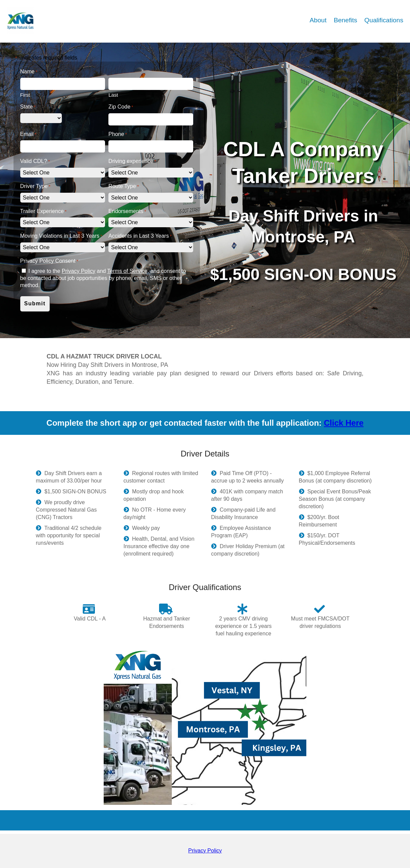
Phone (118, 134)
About (319, 20)
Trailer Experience (44, 212)
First (25, 95)
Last (113, 95)
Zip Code (121, 107)
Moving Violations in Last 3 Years (61, 236)
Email (28, 134)
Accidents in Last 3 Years (140, 236)
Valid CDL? (35, 161)
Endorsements (127, 212)
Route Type (124, 186)
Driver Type (35, 186)
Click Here (344, 423)
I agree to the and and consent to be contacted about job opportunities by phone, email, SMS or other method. (103, 278)
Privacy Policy (79, 271)
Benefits (346, 20)
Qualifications (384, 20)
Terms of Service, (128, 271)
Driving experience (132, 161)
